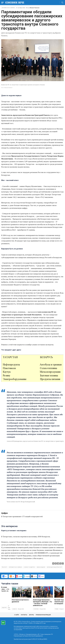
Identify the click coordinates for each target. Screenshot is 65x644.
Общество (4, 608)
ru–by (34, 576)
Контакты (24, 615)
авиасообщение (41, 567)
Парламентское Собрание (8, 8)
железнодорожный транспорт (55, 567)
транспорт (4, 567)
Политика (36, 609)
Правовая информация (43, 615)
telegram (27, 576)
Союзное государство (29, 567)
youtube (19, 576)
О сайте (17, 615)
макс (41, 576)
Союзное (14, 609)
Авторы (31, 615)
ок (12, 576)
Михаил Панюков (35, 8)
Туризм (57, 609)
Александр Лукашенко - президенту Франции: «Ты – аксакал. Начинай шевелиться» (42, 603)
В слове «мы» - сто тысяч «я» (5, 589)
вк (5, 576)
